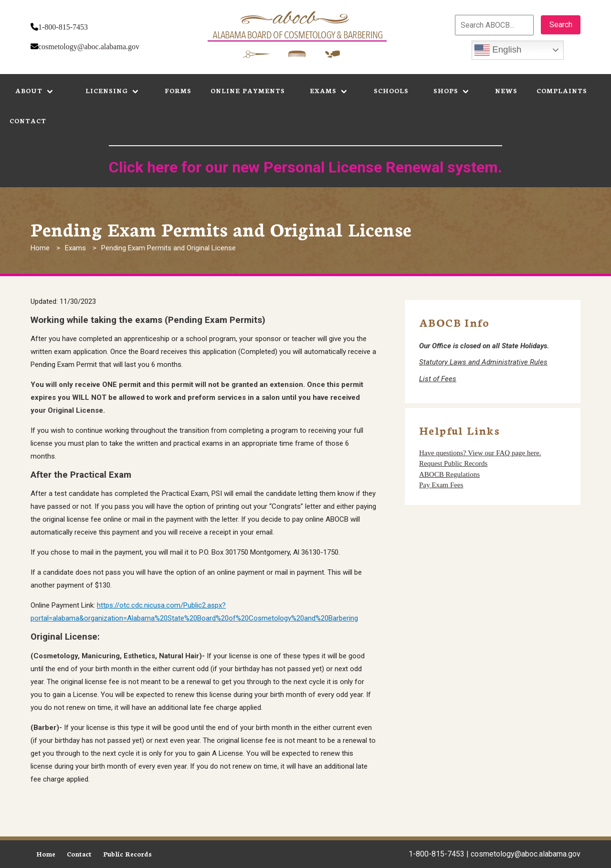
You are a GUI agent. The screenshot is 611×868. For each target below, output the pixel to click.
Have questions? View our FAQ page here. (480, 453)
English (498, 50)
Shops (446, 91)
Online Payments (248, 91)
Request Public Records (453, 463)
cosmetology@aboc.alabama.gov (89, 47)
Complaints (562, 91)
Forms (178, 91)
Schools (391, 91)
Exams (323, 91)
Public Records (127, 854)
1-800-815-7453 (63, 27)
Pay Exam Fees (441, 485)
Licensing (107, 91)
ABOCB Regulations (449, 474)
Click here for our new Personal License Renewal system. (305, 167)
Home (40, 248)
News (506, 91)
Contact (28, 121)
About (29, 91)
